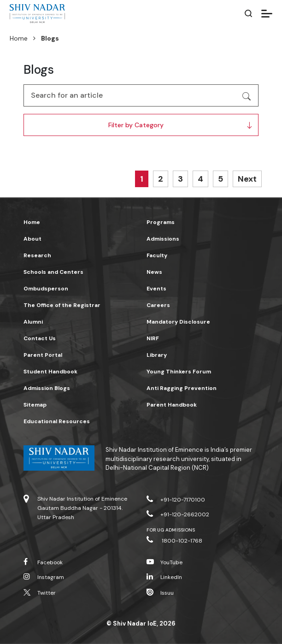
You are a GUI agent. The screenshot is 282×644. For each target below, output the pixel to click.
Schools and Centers (53, 272)
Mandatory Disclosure (178, 322)
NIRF (153, 338)
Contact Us (40, 338)
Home (19, 38)
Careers (158, 305)
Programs (161, 222)
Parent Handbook (172, 405)
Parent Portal (43, 355)
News (154, 272)
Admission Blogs (47, 388)
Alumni (33, 322)
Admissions (163, 239)
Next (247, 179)
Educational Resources (57, 421)
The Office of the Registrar (62, 305)
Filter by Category (136, 125)
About (32, 239)
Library (157, 355)
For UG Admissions (171, 530)
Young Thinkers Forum (179, 372)
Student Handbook (50, 372)
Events (156, 289)
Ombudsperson (46, 289)
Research (37, 255)
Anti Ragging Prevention (182, 388)
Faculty (157, 255)
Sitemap (35, 405)
